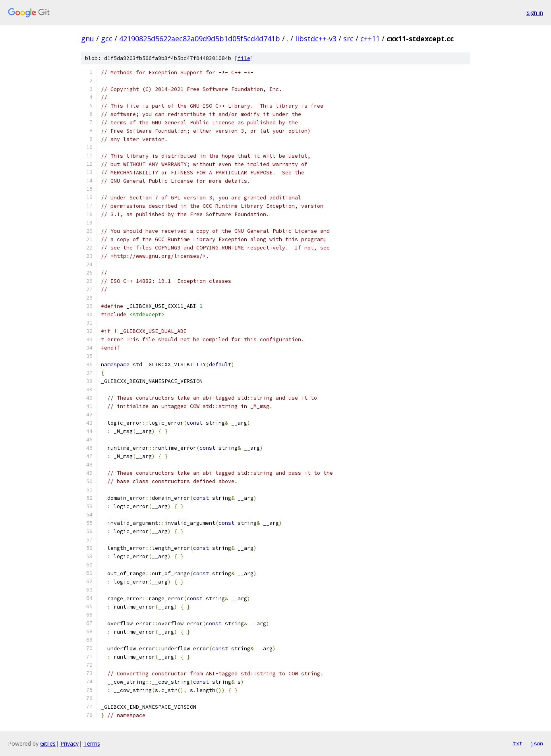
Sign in (535, 13)
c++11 (370, 39)
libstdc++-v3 (316, 39)
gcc (107, 39)
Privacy (70, 743)
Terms (92, 743)
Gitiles (48, 743)
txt (518, 743)
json (537, 743)
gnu (88, 39)
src (348, 39)
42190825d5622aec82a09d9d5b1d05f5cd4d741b (200, 39)
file (244, 58)
